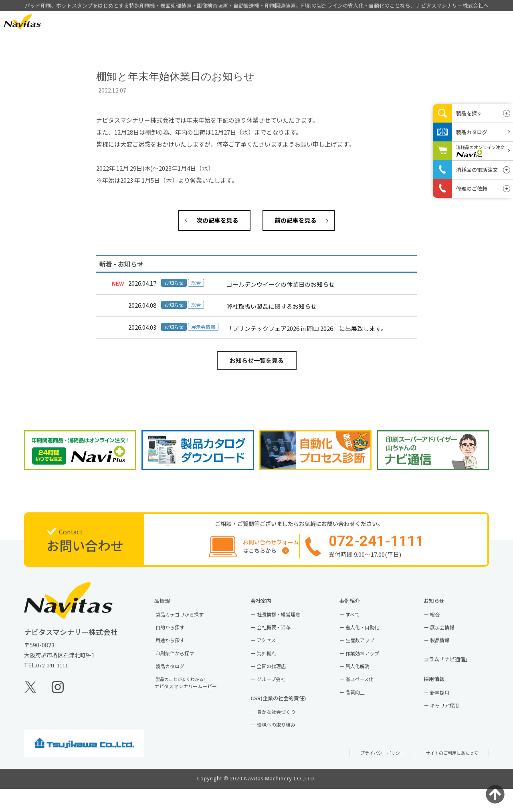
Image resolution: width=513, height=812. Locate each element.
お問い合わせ (460, 22)
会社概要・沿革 (282, 637)
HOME (225, 22)
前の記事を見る (296, 220)
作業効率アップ (371, 666)
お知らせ (444, 607)
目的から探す (178, 637)
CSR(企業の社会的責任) (291, 717)
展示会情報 (450, 637)
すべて (359, 623)
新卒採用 (447, 711)
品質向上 (362, 710)
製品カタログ (178, 681)
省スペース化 (368, 695)
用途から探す (178, 652)
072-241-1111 (55, 673)
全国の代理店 (279, 681)
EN (67, 21)
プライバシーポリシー (369, 776)
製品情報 (271, 22)
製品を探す (469, 113)
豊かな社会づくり (285, 732)
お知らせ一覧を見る (257, 360)
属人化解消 (365, 681)
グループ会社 (279, 695)
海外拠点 (274, 666)
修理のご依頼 (472, 188)
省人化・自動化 (371, 637)
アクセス (274, 652)
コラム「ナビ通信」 (459, 673)
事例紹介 (317, 22)
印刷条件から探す (184, 666)
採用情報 (409, 22)
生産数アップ (368, 652)
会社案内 (363, 22)
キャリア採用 (452, 726)
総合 (441, 623)
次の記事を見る (217, 220)
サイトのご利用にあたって (447, 776)
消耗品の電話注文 (477, 170)
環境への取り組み (285, 747)
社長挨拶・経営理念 (288, 623)
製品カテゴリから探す (189, 623)
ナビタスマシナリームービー (196, 700)
